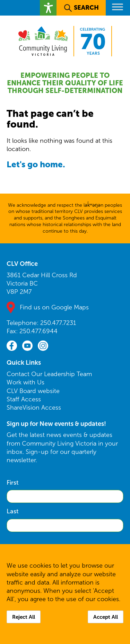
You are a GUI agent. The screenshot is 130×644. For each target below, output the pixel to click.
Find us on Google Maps (54, 307)
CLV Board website (33, 391)
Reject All (24, 617)
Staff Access (24, 399)
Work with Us (25, 382)
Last (12, 511)
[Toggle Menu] (118, 7)
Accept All (106, 617)
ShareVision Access (34, 408)
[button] (48, 8)
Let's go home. (36, 164)
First (12, 483)
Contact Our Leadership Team (49, 374)
